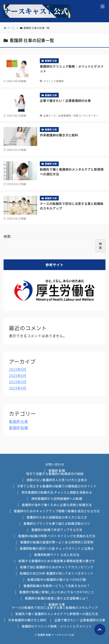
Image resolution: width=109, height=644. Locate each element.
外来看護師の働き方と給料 (27, 620)
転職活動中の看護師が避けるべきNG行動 (57, 579)
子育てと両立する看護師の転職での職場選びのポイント (57, 486)
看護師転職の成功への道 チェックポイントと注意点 (57, 548)
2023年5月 (18, 382)
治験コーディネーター (86, 115)
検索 (7, 236)
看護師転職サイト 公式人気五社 (57, 555)
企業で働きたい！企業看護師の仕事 (80, 620)
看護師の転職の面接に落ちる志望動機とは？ (57, 598)
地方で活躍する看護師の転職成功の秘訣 (55, 474)
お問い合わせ (55, 464)
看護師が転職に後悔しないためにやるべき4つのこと (57, 592)
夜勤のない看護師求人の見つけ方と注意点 (57, 480)
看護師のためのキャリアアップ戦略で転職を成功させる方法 (57, 511)
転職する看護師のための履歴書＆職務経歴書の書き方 (57, 561)
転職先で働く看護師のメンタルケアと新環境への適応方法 (57, 614)
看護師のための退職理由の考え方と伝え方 (57, 517)
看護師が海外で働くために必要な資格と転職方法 (57, 505)
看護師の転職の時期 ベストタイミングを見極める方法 (57, 536)
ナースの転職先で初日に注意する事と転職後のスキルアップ (55, 608)
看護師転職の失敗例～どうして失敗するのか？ (57, 586)
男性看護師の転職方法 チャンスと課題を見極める (57, 492)
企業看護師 (65, 115)
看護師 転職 (18, 428)
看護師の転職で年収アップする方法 (57, 530)
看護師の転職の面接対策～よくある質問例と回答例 (57, 542)
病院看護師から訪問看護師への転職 (57, 499)
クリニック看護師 (53, 81)
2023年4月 (18, 388)
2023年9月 (18, 369)
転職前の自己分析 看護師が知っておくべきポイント (57, 573)
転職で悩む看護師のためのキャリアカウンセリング (57, 567)
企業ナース (50, 115)
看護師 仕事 (18, 421)
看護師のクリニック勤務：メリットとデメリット (57, 626)
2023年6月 (18, 375)
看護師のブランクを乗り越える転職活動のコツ (57, 523)
